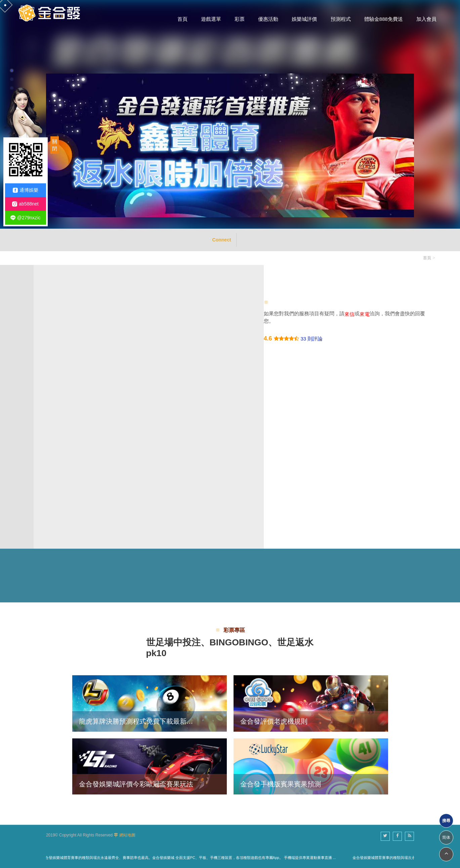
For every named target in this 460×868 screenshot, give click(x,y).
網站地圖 (127, 835)
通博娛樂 (26, 190)
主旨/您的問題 (68, 312)
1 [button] (12, 71)
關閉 (55, 145)
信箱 (56, 398)
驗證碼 (59, 475)
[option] (230, 114)
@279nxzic (25, 218)
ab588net (25, 204)
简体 (446, 837)
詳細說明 (61, 426)
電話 (56, 369)
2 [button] (12, 79)
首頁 (427, 258)
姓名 (56, 341)
